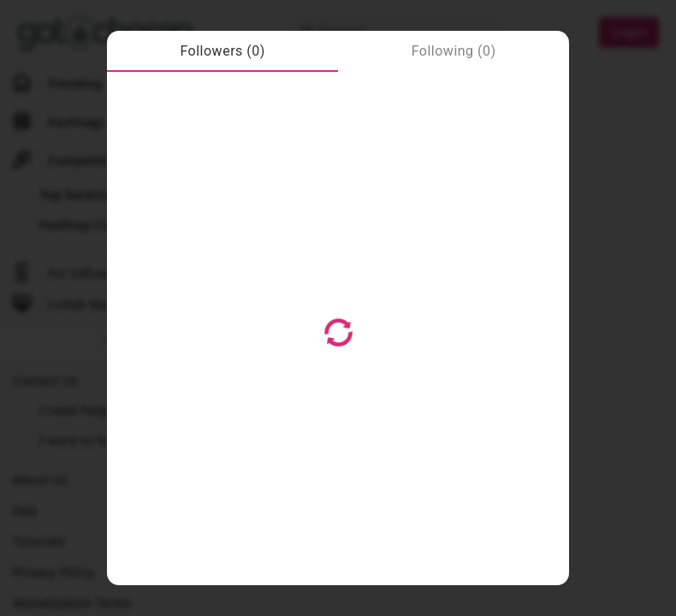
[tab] (222, 51)
